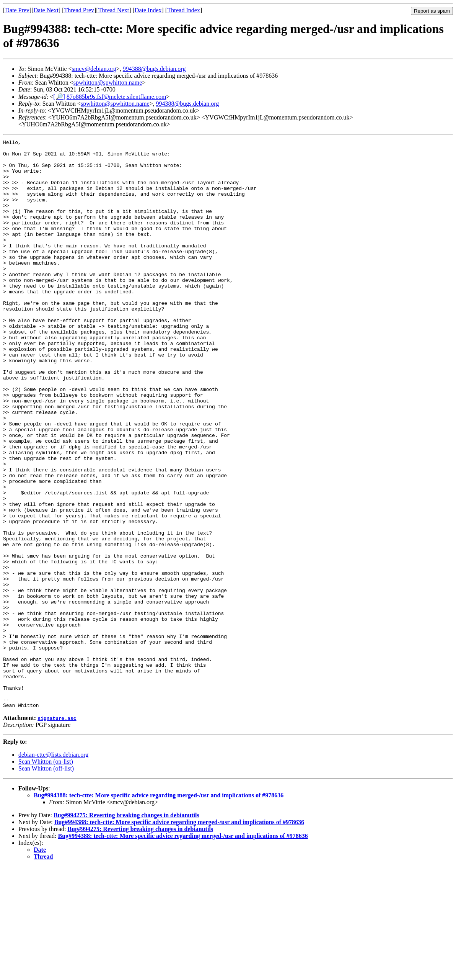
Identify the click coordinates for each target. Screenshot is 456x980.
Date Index (148, 10)
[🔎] (59, 97)
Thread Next (114, 10)
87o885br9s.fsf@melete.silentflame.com (116, 97)
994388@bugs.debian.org (154, 69)
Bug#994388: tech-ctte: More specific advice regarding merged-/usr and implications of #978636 (159, 909)
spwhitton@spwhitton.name (108, 83)
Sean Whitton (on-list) (46, 875)
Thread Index (184, 10)
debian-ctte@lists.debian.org (53, 868)
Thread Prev (79, 10)
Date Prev (17, 10)
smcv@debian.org (94, 69)
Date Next (46, 10)
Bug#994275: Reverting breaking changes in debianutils (126, 929)
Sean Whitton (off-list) (46, 882)
